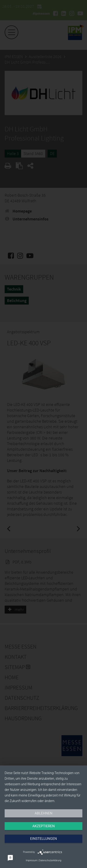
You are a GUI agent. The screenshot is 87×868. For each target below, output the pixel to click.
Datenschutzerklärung (50, 860)
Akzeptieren (43, 826)
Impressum (32, 860)
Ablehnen (43, 813)
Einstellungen (43, 839)
